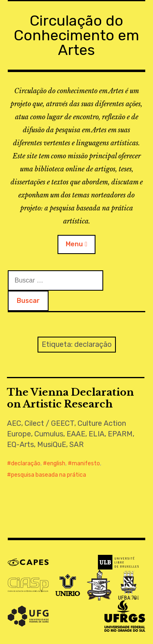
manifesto (86, 463)
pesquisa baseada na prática (49, 475)
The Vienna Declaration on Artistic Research (70, 398)
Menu (74, 244)
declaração (26, 463)
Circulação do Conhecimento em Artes (76, 35)
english (56, 463)
